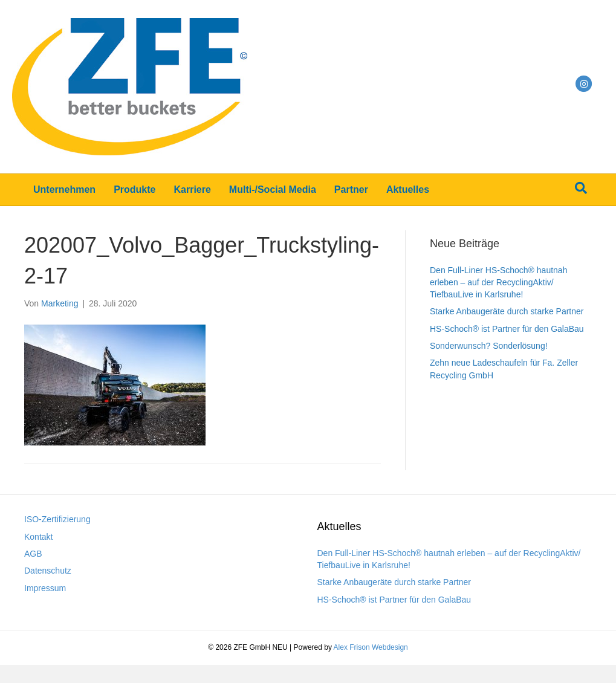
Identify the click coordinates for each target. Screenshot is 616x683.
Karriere (192, 189)
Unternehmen (64, 189)
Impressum (45, 588)
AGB (33, 554)
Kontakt (38, 537)
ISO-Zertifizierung (57, 519)
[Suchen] (581, 188)
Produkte (135, 189)
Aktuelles (408, 189)
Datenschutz (48, 571)
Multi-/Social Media (273, 189)
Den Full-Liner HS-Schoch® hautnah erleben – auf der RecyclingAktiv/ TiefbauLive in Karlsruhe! (498, 283)
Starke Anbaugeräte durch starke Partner (507, 311)
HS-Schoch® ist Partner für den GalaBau (507, 329)
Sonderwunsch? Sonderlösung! (489, 346)
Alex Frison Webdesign (371, 647)
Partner (351, 189)
